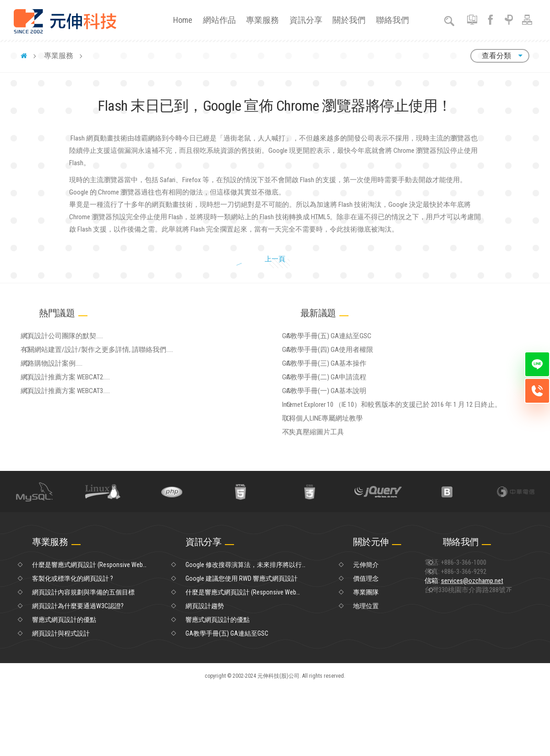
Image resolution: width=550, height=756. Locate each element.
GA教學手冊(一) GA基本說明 (340, 440)
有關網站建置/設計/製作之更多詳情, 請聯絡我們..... (110, 384)
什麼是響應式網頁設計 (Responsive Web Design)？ (87, 632)
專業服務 (262, 20)
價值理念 (366, 646)
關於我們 (349, 20)
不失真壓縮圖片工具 (329, 497)
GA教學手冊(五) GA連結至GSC (342, 365)
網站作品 (219, 20)
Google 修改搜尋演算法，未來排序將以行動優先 (244, 632)
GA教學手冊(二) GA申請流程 (340, 421)
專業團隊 (366, 659)
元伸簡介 (366, 632)
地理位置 (366, 673)
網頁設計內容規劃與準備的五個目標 (83, 659)
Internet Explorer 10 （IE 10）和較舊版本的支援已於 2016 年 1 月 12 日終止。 (405, 459)
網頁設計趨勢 (205, 673)
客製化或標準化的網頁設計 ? (73, 646)
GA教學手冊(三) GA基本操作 (340, 403)
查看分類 (500, 56)
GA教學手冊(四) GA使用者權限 (343, 384)
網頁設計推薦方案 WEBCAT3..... (81, 440)
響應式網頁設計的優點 (64, 687)
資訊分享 (306, 20)
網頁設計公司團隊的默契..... (78, 365)
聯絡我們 (392, 20)
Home (183, 20)
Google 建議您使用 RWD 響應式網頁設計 (242, 646)
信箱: (481, 659)
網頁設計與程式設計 (61, 701)
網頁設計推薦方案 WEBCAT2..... (81, 421)
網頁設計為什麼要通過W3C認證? (78, 673)
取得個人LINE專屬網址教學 (338, 478)
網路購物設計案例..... (68, 403)
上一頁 (267, 282)
